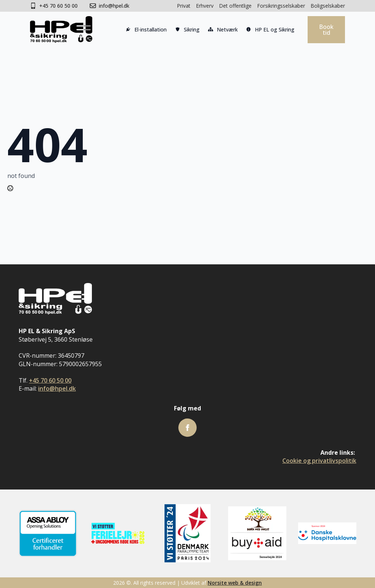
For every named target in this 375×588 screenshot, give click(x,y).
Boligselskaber (328, 6)
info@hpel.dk (57, 388)
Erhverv (205, 6)
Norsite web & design (235, 583)
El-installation (146, 30)
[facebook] (187, 428)
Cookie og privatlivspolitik (319, 461)
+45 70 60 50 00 (50, 380)
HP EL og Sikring (270, 30)
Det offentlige (235, 6)
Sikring (187, 30)
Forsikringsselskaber (281, 6)
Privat (184, 6)
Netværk (222, 30)
